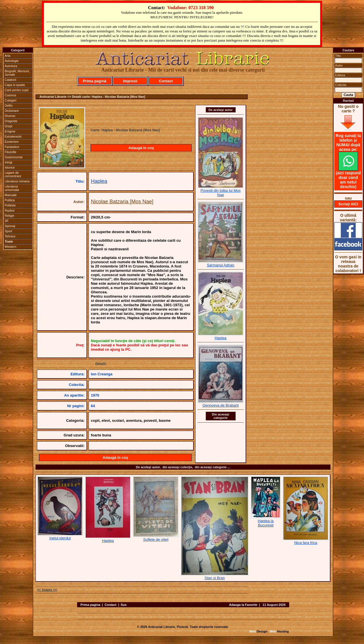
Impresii (130, 81)
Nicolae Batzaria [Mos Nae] (122, 202)
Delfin (9, 106)
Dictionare (12, 111)
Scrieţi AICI (348, 204)
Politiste (10, 205)
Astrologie (12, 61)
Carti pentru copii (16, 90)
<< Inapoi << (47, 590)
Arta (7, 56)
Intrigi (8, 162)
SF (7, 221)
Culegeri (10, 100)
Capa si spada (15, 85)
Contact (166, 81)
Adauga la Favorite (243, 605)
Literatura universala (12, 188)
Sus (124, 605)
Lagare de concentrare (13, 174)
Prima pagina (90, 605)
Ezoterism (12, 142)
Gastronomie (14, 157)
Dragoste (11, 121)
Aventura (11, 66)
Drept (8, 126)
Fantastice (12, 147)
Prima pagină (95, 81)
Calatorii (10, 80)
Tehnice (10, 236)
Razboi (9, 210)
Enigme (10, 131)
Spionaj (10, 226)
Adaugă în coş (141, 148)
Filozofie (10, 152)
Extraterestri (13, 136)
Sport (8, 231)
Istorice (10, 167)
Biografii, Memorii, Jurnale (17, 73)
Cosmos (10, 95)
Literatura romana (17, 181)
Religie (9, 216)
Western (10, 247)
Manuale (11, 195)
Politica (10, 200)
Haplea (99, 181)
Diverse (10, 116)
